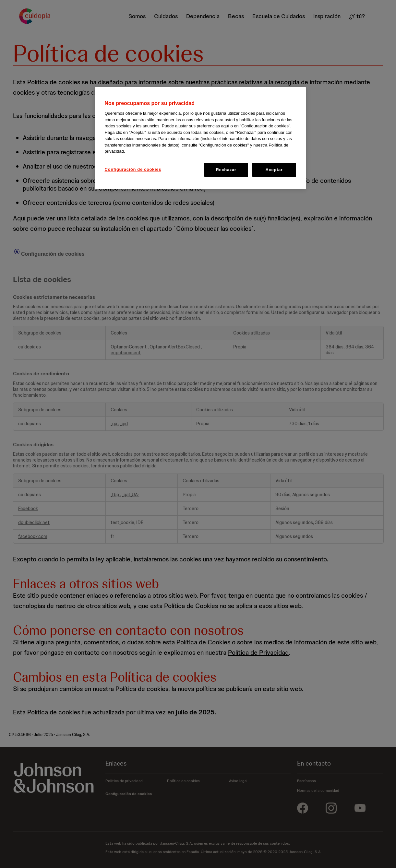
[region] (200, 138)
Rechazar (226, 170)
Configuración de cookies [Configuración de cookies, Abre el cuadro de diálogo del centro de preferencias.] (133, 169)
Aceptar (274, 170)
